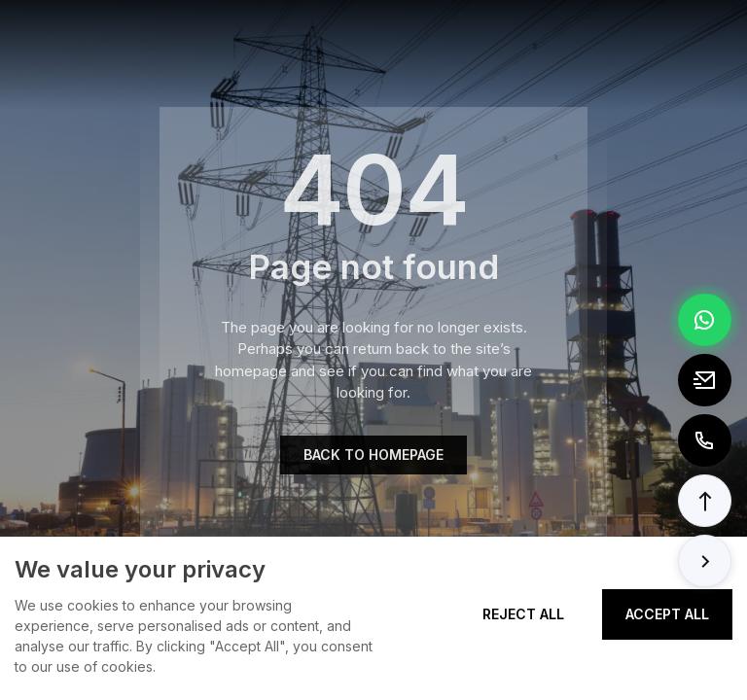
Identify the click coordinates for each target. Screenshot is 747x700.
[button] (705, 501)
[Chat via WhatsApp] (705, 320)
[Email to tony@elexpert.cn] (705, 380)
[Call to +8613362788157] (705, 440)
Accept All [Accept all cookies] (667, 614)
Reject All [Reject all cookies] (523, 614)
